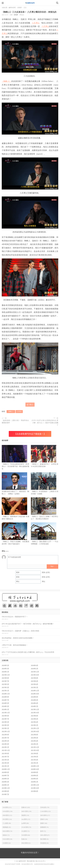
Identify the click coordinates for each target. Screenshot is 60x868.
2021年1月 (5, 766)
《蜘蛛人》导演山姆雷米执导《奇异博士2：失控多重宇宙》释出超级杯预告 (15, 466)
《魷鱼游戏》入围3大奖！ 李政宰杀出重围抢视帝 (15, 422)
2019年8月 (35, 791)
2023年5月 (5, 722)
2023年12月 (35, 710)
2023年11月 (6, 713)
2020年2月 (35, 782)
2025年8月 (35, 678)
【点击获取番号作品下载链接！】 (30, 434)
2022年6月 (35, 738)
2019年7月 (5, 794)
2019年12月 (35, 785)
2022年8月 (35, 735)
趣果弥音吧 (30, 3)
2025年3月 (5, 688)
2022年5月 (5, 741)
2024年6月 (35, 700)
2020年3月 (5, 782)
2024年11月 (6, 694)
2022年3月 (5, 744)
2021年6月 (35, 757)
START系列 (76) (26, 827)
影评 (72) (43, 831)
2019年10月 (35, 788)
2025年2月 (35, 688)
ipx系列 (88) (25, 823)
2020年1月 (5, 785)
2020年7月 (5, 776)
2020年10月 (35, 769)
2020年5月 (5, 779)
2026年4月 (35, 666)
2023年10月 (35, 713)
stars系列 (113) (26, 819)
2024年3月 (5, 706)
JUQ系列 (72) (25, 831)
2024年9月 (5, 697)
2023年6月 (35, 719)
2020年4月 (35, 779)
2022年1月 (5, 747)
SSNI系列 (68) (26, 835)
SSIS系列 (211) (7, 807)
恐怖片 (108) (44, 819)
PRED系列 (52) (26, 843)
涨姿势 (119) (25, 815)
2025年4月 (35, 684)
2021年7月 (5, 757)
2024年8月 (35, 697)
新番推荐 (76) (44, 827)
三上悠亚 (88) (7, 823)
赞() (30, 405)
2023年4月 (35, 722)
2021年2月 (35, 763)
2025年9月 (5, 678)
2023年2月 (35, 725)
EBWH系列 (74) (7, 831)
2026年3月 (5, 669)
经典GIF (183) (26, 807)
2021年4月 (35, 760)
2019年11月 (6, 788)
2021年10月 (35, 750)
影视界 (20, 8)
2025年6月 (35, 681)
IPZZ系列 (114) (7, 819)
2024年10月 (35, 694)
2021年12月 (35, 747)
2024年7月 (5, 700)
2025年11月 (6, 675)
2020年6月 (35, 776)
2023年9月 (5, 716)
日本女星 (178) (45, 807)
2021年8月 (35, 754)
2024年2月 (35, 706)
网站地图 (30, 861)
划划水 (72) (6, 835)
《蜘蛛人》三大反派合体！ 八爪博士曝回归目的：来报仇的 (29, 12)
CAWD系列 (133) (45, 811)
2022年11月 (6, 732)
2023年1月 (5, 728)
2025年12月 (35, 672)
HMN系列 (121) (7, 815)
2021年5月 (5, 760)
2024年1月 (5, 710)
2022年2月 (35, 744)
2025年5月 (5, 684)
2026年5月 (5, 666)
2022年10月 (35, 732)
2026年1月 (5, 672)
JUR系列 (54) (7, 843)
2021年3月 (5, 763)
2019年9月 (5, 791)
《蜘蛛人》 (7, 81)
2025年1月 (5, 691)
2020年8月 (35, 772)
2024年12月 (35, 691)
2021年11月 (6, 750)
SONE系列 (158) (8, 811)
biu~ (52, 566)
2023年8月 (35, 716)
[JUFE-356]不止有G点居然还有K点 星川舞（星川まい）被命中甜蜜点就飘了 (45, 423)
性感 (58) (24, 839)
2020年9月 (5, 772)
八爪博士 (36, 23)
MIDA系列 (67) (45, 835)
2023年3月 (5, 725)
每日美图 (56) (44, 839)
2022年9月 (5, 735)
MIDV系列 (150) (26, 811)
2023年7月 (5, 719)
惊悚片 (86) (44, 823)
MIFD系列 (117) (45, 815)
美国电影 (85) (7, 827)
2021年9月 (5, 754)
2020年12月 (35, 766)
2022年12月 (35, 728)
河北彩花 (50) (44, 843)
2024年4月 (35, 703)
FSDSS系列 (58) (7, 839)
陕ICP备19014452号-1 (39, 861)
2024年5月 (5, 703)
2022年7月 (5, 738)
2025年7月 (5, 681)
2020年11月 (6, 769)
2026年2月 (35, 669)
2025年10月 (35, 675)
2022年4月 (35, 741)
